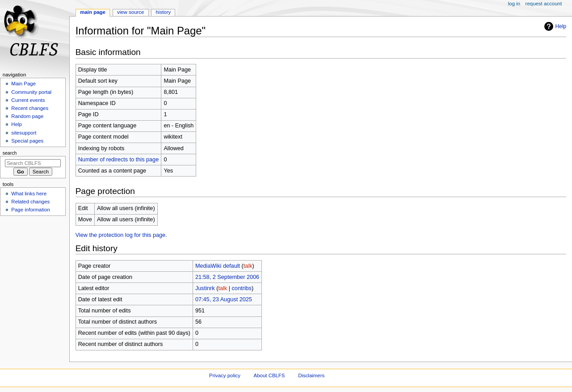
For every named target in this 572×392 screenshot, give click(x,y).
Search (10, 153)
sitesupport (24, 133)
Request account (544, 4)
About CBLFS (269, 375)
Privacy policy (225, 375)
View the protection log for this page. (121, 235)
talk (248, 266)
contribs (242, 288)
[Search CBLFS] (33, 163)
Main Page (93, 12)
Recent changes (30, 108)
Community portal (31, 92)
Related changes (30, 202)
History (163, 12)
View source (130, 12)
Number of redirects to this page (119, 160)
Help (554, 26)
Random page (27, 116)
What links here (29, 194)
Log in (514, 4)
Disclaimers (311, 375)
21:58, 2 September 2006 (227, 277)
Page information (31, 210)
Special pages (27, 141)
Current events (28, 100)
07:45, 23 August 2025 (224, 299)
